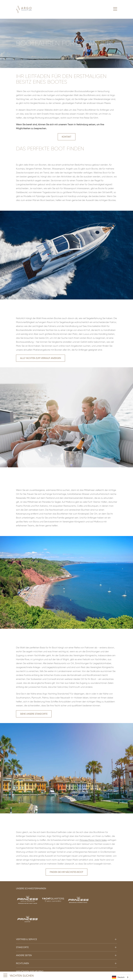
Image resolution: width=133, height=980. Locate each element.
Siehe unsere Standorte (34, 714)
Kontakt (67, 137)
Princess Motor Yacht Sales (93, 840)
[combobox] (120, 977)
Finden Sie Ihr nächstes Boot (66, 872)
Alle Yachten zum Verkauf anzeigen (41, 358)
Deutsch (118, 977)
